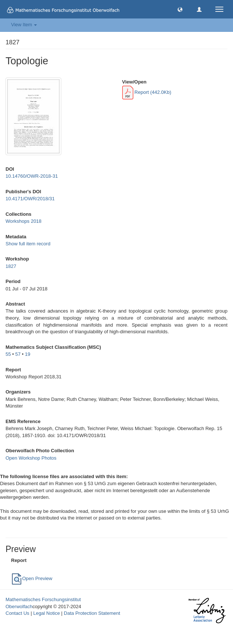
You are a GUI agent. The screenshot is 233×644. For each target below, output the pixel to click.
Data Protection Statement (92, 613)
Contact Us (17, 613)
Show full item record (28, 244)
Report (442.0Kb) (147, 92)
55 (8, 354)
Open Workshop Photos (31, 458)
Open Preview (32, 578)
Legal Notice (47, 613)
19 (28, 354)
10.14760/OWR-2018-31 (32, 176)
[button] (180, 9)
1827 (11, 266)
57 (18, 354)
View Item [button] (24, 25)
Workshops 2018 (23, 221)
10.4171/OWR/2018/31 (30, 199)
